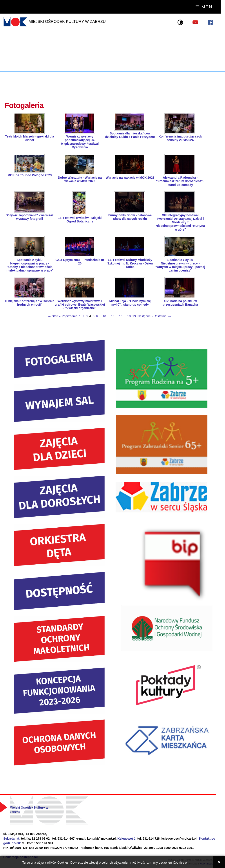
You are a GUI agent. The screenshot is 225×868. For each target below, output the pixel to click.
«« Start (53, 316)
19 (134, 316)
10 (104, 316)
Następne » (145, 316)
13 (112, 316)
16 (121, 316)
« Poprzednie (68, 316)
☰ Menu (206, 7)
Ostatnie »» (162, 316)
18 (129, 316)
